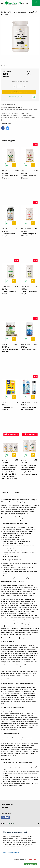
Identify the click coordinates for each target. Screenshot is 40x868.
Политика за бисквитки (11, 852)
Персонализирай (20, 859)
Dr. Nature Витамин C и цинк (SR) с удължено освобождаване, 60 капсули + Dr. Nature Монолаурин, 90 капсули (29, 470)
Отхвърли (33, 859)
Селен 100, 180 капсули (29, 349)
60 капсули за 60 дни (15, 107)
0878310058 (25, 3)
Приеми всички (31, 864)
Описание (5, 493)
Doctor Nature (10, 105)
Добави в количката (19, 92)
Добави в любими (34, 97)
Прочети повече (7, 123)
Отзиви (17, 493)
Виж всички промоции (16, 97)
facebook (5, 817)
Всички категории (8, 824)
